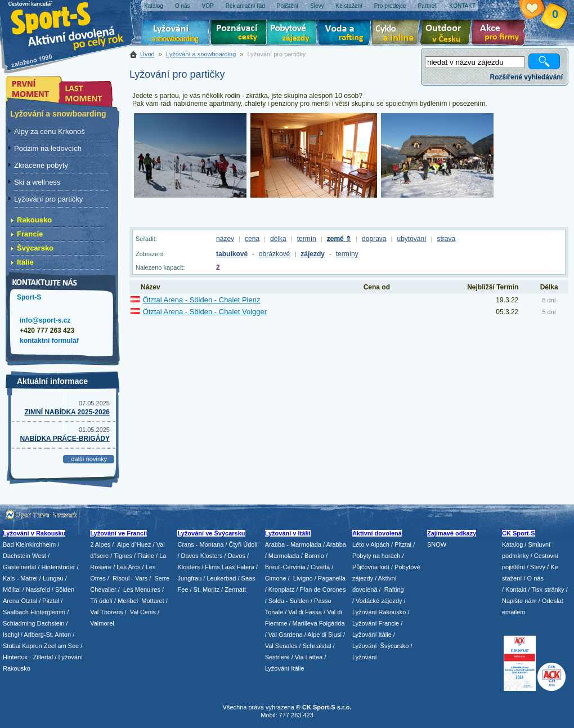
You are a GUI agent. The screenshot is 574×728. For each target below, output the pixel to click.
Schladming (20, 623)
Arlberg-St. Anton (47, 635)
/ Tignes (121, 556)
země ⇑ (339, 239)
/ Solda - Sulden (287, 601)
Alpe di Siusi (324, 635)
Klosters (189, 567)
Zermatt (235, 589)
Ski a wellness (37, 182)
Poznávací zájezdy (239, 34)
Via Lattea (309, 657)
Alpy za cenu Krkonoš (50, 131)
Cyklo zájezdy (398, 34)
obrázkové (274, 254)
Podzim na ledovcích (48, 148)
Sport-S (29, 297)
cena (252, 239)
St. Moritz (207, 589)
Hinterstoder (58, 567)
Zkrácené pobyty (41, 165)
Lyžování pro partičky (48, 199)
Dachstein (51, 623)
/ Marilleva (303, 623)
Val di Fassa (305, 612)
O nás (535, 578)
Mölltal (12, 589)
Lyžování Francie (376, 623)
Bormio (314, 556)
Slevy (538, 567)
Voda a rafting (346, 34)
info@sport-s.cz (45, 320)
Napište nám (519, 601)
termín (307, 239)
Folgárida (332, 623)
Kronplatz (281, 589)
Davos (237, 556)
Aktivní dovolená (448, 34)
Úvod (147, 54)
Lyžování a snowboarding (201, 54)
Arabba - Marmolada (293, 544)
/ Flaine (144, 556)
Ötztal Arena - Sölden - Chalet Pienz (202, 300)
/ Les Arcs (127, 567)
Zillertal (44, 657)
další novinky (89, 459)
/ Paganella (330, 578)
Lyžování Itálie (285, 668)
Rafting (394, 589)
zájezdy (313, 254)
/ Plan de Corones (321, 589)
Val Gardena (286, 635)
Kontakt (516, 589)
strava (447, 239)
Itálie (25, 262)
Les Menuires (142, 589)
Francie (30, 234)
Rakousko (34, 220)
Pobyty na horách (376, 556)
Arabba (336, 544)
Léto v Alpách (371, 544)
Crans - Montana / (203, 544)
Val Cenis (143, 612)
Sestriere (277, 657)
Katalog (512, 544)
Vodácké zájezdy (379, 601)
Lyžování (176, 34)
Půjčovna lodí (371, 567)
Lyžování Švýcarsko (380, 646)
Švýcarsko (35, 248)
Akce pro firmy (501, 34)
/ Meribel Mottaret (139, 601)
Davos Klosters (202, 556)
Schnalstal (317, 646)
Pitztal (51, 601)
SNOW (437, 544)
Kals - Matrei (20, 578)
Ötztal (29, 601)
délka (278, 239)
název (225, 239)
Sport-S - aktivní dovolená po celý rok (73, 24)
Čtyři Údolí (243, 544)
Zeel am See (61, 646)
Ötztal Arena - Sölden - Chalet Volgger (205, 312)
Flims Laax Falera (229, 567)
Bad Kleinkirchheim (29, 544)
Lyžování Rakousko (379, 612)
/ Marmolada (282, 556)
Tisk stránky (548, 589)
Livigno (303, 578)
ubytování (411, 239)
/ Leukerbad (219, 578)
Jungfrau (189, 578)
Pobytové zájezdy (293, 34)
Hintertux (15, 657)
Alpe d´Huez (135, 544)
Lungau (53, 578)
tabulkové (232, 254)
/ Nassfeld (36, 589)
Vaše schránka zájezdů (541, 10)
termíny (347, 254)
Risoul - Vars (130, 578)
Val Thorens (106, 612)
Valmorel (102, 623)
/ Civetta (319, 567)
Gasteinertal (19, 567)
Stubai (12, 646)
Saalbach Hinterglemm (34, 612)
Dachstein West (24, 556)
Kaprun (32, 646)
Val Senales (281, 646)
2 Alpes (100, 544)
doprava (374, 239)
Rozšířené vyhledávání (526, 77)
